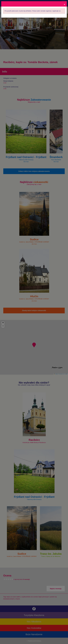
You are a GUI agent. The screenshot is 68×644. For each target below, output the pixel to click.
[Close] (64, 4)
